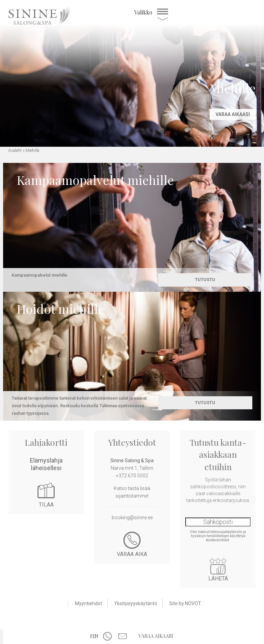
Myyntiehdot (89, 603)
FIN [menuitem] (94, 636)
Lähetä (218, 566)
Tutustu (205, 280)
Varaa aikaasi (156, 636)
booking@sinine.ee (132, 518)
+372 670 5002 (132, 476)
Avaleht (15, 151)
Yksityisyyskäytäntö (136, 603)
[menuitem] (94, 636)
